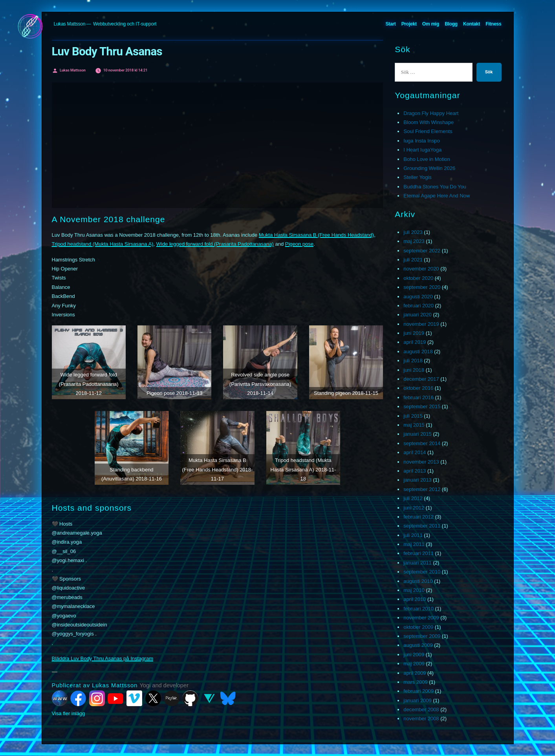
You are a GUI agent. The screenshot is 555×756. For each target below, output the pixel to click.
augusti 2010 (418, 581)
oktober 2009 (418, 627)
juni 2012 (414, 508)
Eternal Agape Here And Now (437, 196)
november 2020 (421, 269)
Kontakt (472, 24)
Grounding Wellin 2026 (429, 168)
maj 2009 (414, 664)
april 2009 (415, 673)
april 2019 (415, 342)
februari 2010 (419, 609)
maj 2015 (414, 425)
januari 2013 (418, 480)
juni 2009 (414, 655)
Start (390, 24)
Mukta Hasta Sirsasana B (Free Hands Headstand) (316, 235)
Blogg (451, 24)
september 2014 (422, 443)
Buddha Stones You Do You (435, 187)
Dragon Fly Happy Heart (431, 113)
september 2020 (422, 287)
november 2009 (421, 618)
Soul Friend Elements (428, 131)
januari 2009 (418, 700)
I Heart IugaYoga (422, 150)
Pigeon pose (299, 244)
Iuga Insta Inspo (422, 141)
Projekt (409, 24)
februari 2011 (419, 553)
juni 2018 (414, 370)
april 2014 (415, 452)
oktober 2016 (418, 388)
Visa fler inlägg (69, 713)
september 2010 (422, 572)
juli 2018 (413, 361)
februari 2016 (419, 397)
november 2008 (421, 719)
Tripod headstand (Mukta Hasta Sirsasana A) (103, 244)
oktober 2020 (418, 278)
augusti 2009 (418, 645)
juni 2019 (414, 333)
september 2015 (422, 406)
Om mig (431, 24)
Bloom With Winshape (429, 122)
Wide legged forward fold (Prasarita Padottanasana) (215, 244)
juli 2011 (413, 535)
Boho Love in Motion (427, 159)
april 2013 (415, 471)
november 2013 (421, 462)
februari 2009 (419, 691)
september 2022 (422, 251)
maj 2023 (414, 241)
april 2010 (415, 599)
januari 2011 (418, 563)
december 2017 (421, 379)
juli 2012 (413, 498)
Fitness (493, 24)
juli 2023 (413, 232)
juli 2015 (413, 416)
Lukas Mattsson (70, 24)
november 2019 (421, 324)
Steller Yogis (418, 177)
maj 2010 (414, 590)
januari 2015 (418, 434)
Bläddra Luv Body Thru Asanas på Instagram (103, 658)
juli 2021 (413, 260)
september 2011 (422, 526)
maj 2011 (414, 544)
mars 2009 (415, 682)
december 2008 (421, 709)
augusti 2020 (418, 297)
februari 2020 (419, 306)
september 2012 (422, 489)
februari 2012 (419, 517)
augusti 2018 (418, 352)
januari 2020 (418, 315)
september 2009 (422, 636)
